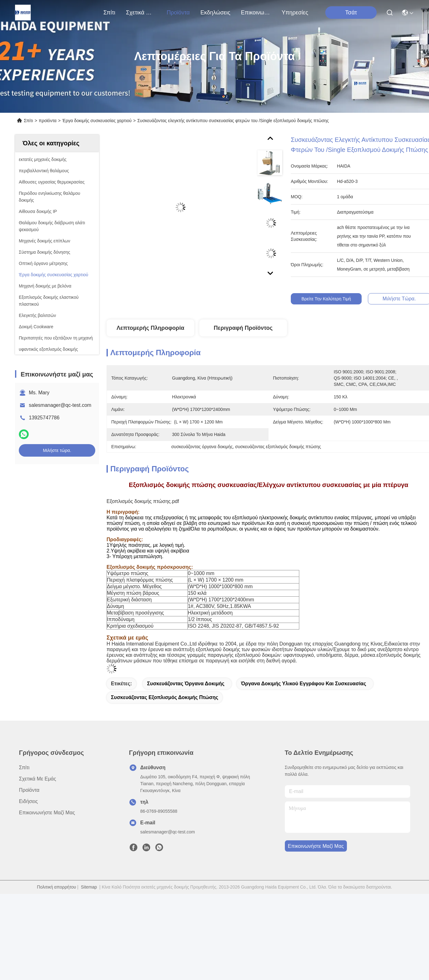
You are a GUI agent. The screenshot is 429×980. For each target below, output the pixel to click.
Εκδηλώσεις (215, 13)
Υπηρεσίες (295, 13)
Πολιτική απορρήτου (57, 887)
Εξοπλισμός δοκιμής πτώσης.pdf (143, 501)
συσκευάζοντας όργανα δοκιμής (186, 684)
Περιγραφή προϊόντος (243, 328)
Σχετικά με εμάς (141, 13)
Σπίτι (109, 13)
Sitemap (89, 887)
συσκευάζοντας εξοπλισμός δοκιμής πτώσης (165, 697)
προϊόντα (178, 13)
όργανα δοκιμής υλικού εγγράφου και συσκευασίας (303, 684)
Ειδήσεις (29, 801)
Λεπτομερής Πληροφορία (150, 328)
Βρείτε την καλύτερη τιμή (331, 299)
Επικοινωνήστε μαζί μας (256, 13)
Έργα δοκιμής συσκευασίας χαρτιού (97, 121)
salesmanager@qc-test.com (60, 405)
